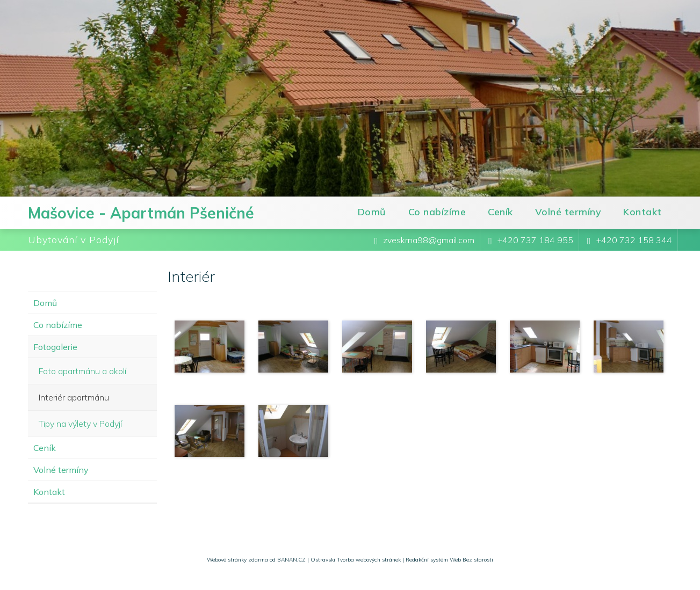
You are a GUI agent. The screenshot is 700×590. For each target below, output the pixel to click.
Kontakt (643, 212)
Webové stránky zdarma (237, 560)
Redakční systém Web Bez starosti (449, 560)
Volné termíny (568, 212)
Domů (372, 212)
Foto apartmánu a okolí (82, 371)
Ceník (500, 212)
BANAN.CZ (291, 560)
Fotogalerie (55, 347)
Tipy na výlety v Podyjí (80, 424)
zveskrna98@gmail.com (429, 240)
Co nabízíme (437, 212)
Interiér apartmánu (74, 397)
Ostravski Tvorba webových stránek (356, 560)
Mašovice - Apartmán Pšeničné (141, 213)
